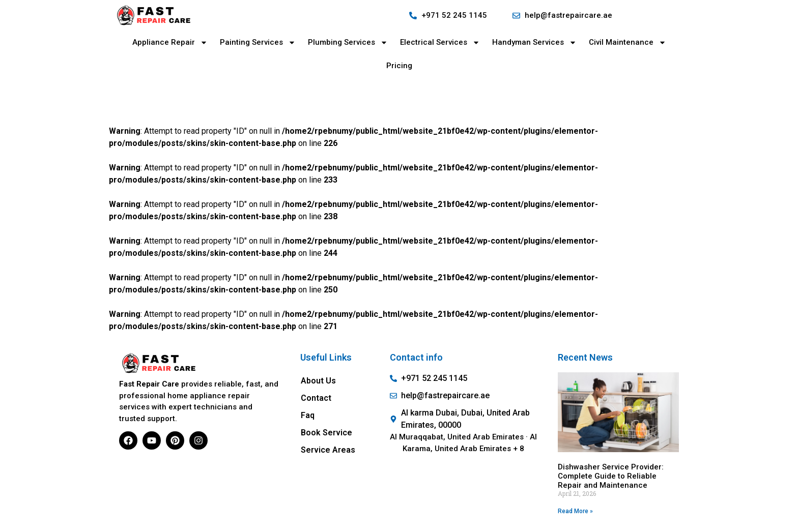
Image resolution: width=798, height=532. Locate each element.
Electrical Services (440, 42)
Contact (316, 398)
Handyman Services (534, 42)
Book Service (326, 433)
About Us (318, 381)
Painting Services (258, 42)
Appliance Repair (170, 42)
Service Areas (328, 450)
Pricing (399, 66)
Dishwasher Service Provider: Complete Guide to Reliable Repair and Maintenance (611, 476)
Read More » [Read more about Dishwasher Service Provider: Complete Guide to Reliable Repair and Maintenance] (575, 511)
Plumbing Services (348, 42)
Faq (308, 415)
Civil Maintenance (628, 42)
